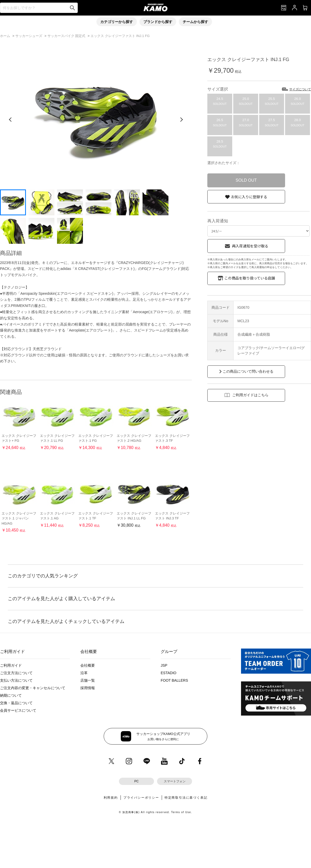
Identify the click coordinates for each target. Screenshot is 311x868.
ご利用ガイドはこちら (250, 395)
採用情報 (88, 688)
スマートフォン (175, 781)
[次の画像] (181, 120)
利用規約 (111, 798)
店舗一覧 (88, 680)
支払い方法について (16, 680)
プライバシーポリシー (141, 798)
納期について (11, 695)
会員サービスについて (18, 710)
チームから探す (195, 22)
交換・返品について (16, 703)
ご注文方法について (16, 673)
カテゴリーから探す (117, 22)
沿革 (84, 673)
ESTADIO (168, 673)
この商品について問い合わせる (248, 371)
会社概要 (88, 665)
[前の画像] (10, 120)
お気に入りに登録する (249, 197)
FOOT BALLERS (174, 680)
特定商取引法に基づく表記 (186, 798)
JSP (164, 665)
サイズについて (300, 89)
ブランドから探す (158, 22)
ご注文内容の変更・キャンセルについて (33, 688)
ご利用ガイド (11, 665)
